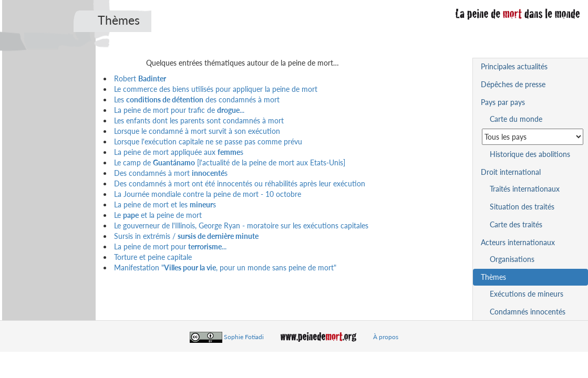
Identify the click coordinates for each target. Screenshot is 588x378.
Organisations (512, 259)
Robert (140, 78)
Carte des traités (516, 224)
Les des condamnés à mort (197, 99)
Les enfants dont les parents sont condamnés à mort (199, 120)
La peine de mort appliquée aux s (179, 152)
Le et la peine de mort (158, 215)
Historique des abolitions (530, 154)
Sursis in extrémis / (186, 236)
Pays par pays (503, 102)
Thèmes (493, 277)
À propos (386, 337)
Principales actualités (514, 66)
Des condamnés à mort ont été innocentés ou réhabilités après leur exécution (240, 183)
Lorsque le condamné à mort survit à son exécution (197, 131)
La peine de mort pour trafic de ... (179, 110)
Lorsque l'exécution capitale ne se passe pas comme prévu (208, 141)
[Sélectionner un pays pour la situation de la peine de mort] (533, 137)
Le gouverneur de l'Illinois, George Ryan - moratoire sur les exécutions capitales (241, 225)
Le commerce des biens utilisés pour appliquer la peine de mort (216, 89)
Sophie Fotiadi (244, 337)
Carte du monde (516, 119)
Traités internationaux (525, 189)
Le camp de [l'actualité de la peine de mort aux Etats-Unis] (230, 162)
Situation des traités (522, 207)
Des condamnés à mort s (171, 173)
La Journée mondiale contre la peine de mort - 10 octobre (208, 194)
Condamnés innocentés (528, 312)
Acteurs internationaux (518, 242)
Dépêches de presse (513, 84)
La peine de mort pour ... (170, 246)
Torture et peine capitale (153, 257)
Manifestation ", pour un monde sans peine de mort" (225, 267)
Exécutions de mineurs (527, 294)
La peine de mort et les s (165, 204)
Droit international (511, 172)
